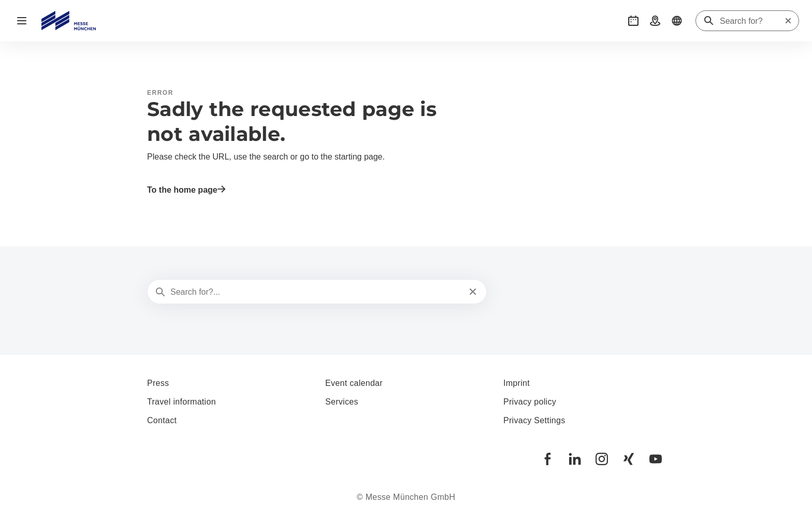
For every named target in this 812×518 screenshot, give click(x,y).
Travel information (182, 402)
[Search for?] (752, 21)
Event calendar (354, 383)
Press (158, 383)
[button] (633, 21)
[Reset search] (788, 21)
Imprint (517, 383)
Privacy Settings (534, 420)
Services (342, 402)
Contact (162, 420)
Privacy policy (530, 402)
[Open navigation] (22, 21)
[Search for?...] (316, 292)
